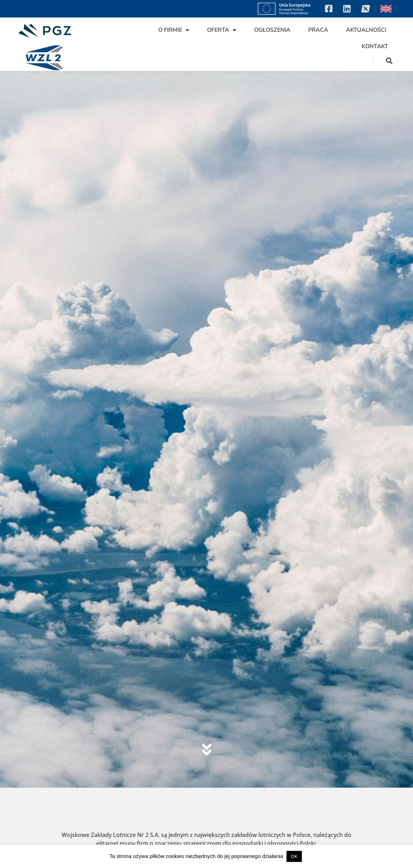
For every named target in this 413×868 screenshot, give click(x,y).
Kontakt (375, 46)
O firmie (174, 30)
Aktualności (366, 30)
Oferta (222, 30)
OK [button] (294, 856)
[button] (389, 60)
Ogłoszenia (272, 30)
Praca (318, 30)
